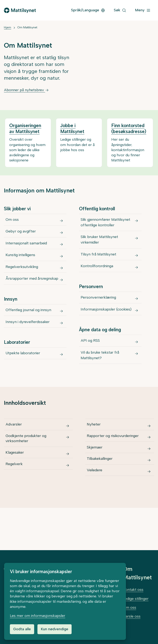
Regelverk (15, 491)
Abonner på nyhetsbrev (26, 90)
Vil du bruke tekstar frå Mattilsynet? (100, 373)
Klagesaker (15, 477)
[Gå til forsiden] (20, 10)
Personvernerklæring (99, 308)
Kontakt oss (133, 590)
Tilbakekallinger (100, 486)
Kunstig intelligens (21, 263)
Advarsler (14, 444)
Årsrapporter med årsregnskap (32, 292)
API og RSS (91, 356)
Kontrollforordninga (97, 274)
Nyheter (94, 444)
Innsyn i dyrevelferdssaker (28, 339)
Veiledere (95, 500)
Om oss (13, 221)
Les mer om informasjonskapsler (38, 616)
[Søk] (120, 10)
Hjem (8, 27)
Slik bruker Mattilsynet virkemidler (100, 243)
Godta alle (22, 629)
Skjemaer (95, 472)
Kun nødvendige (55, 629)
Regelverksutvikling (22, 277)
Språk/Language (88, 10)
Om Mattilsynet (27, 27)
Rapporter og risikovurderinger (113, 458)
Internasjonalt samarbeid (27, 249)
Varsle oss (132, 616)
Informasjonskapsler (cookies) (106, 322)
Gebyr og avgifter (21, 235)
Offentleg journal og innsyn (29, 325)
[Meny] (143, 10)
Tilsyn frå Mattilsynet (99, 260)
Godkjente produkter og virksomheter (26, 461)
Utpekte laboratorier (23, 373)
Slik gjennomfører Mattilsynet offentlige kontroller (106, 224)
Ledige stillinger (136, 599)
